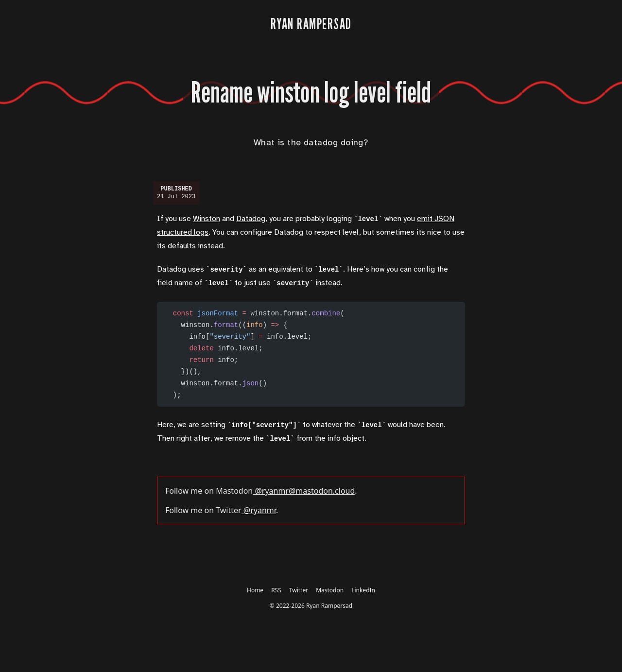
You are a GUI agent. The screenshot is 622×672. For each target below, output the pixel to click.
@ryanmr (259, 510)
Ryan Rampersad (329, 606)
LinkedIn (363, 590)
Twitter (299, 590)
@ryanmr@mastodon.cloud (304, 491)
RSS (276, 590)
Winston (207, 219)
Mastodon (330, 590)
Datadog (251, 219)
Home (255, 590)
